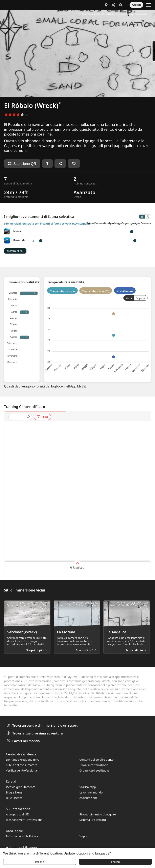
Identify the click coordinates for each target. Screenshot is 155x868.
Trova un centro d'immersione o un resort (42, 725)
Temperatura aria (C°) (96, 291)
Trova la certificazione (94, 765)
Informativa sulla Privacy (22, 836)
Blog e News (14, 792)
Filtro (42, 417)
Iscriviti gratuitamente (21, 787)
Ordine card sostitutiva (95, 770)
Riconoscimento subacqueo (98, 814)
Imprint (85, 836)
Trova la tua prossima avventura (35, 733)
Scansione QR (22, 164)
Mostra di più (15, 251)
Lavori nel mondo (24, 741)
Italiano (40, 862)
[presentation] (19, 417)
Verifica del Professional (22, 770)
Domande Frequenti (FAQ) (23, 760)
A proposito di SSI (18, 814)
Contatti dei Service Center (97, 760)
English (115, 862)
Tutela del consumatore (22, 765)
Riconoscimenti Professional (25, 820)
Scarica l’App (88, 787)
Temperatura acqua (62, 291)
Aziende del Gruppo (21, 847)
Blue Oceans (14, 798)
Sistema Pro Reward (93, 820)
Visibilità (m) (125, 291)
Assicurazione (89, 798)
